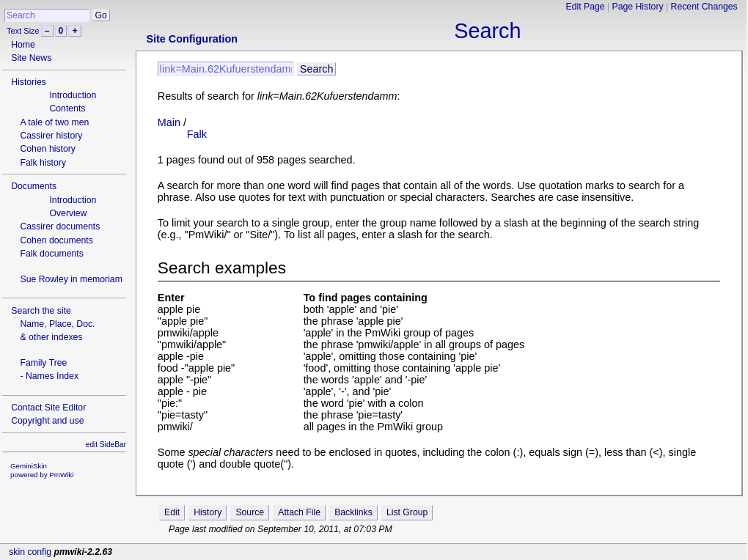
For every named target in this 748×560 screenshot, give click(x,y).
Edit (172, 512)
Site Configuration (192, 39)
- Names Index (49, 376)
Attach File (299, 512)
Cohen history (48, 149)
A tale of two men (54, 122)
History (208, 512)
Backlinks (353, 512)
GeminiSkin (29, 466)
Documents (34, 186)
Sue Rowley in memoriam (71, 279)
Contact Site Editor (48, 408)
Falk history (43, 163)
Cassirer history (51, 136)
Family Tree (43, 363)
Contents (67, 108)
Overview (68, 213)
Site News (31, 58)
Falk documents (51, 254)
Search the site (41, 311)
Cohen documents (56, 240)
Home (23, 45)
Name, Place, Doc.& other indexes (57, 331)
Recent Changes (704, 7)
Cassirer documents (60, 226)
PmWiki (61, 475)
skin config (30, 552)
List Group (407, 512)
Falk (197, 134)
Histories (29, 82)
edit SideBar (106, 445)
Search (487, 31)
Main (169, 122)
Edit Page (586, 7)
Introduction (73, 95)
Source (250, 512)
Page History (638, 7)
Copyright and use (47, 421)
